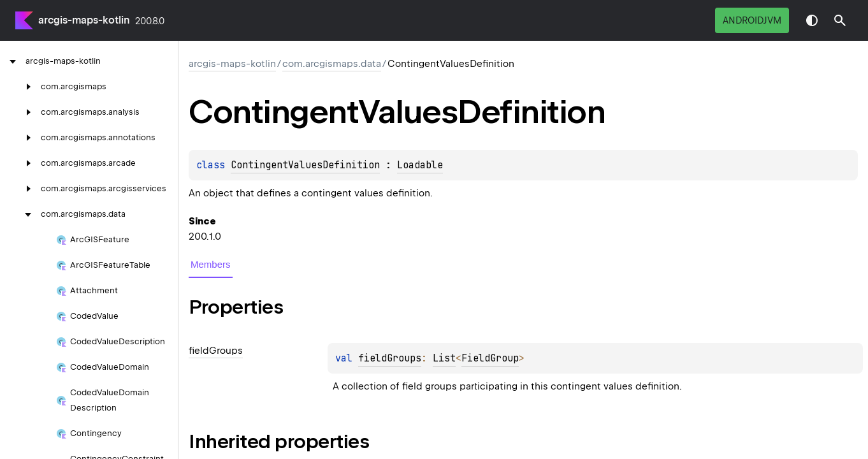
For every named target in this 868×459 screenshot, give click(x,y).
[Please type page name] (840, 20)
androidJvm (752, 20)
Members (211, 264)
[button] (840, 20)
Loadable (420, 165)
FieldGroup (490, 358)
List (444, 358)
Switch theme (812, 20)
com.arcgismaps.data (332, 64)
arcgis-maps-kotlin (84, 20)
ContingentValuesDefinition (305, 165)
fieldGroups (390, 358)
